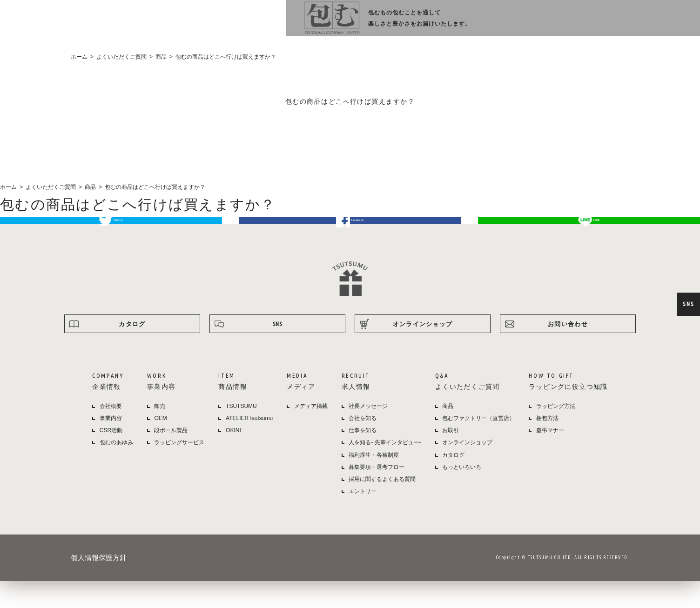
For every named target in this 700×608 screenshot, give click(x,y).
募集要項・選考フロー (377, 494)
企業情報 (298, 24)
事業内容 (343, 24)
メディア (426, 24)
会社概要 (111, 433)
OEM (160, 445)
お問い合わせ (568, 351)
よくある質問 (518, 24)
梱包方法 (547, 445)
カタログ (132, 351)
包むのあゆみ (116, 469)
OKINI (233, 457)
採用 (469, 24)
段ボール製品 (171, 457)
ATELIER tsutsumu (249, 445)
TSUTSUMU (241, 433)
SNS (688, 304)
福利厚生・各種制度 (374, 482)
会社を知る (363, 445)
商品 (448, 433)
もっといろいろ (462, 494)
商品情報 (384, 24)
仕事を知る (363, 457)
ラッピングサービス (179, 469)
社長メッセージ (368, 433)
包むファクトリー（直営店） (478, 445)
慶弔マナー (550, 457)
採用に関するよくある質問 (382, 506)
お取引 (451, 457)
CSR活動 (111, 457)
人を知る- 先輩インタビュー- (385, 469)
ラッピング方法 (575, 24)
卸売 (160, 433)
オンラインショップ (641, 24)
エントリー (363, 518)
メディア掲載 (311, 433)
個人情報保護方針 (99, 585)
